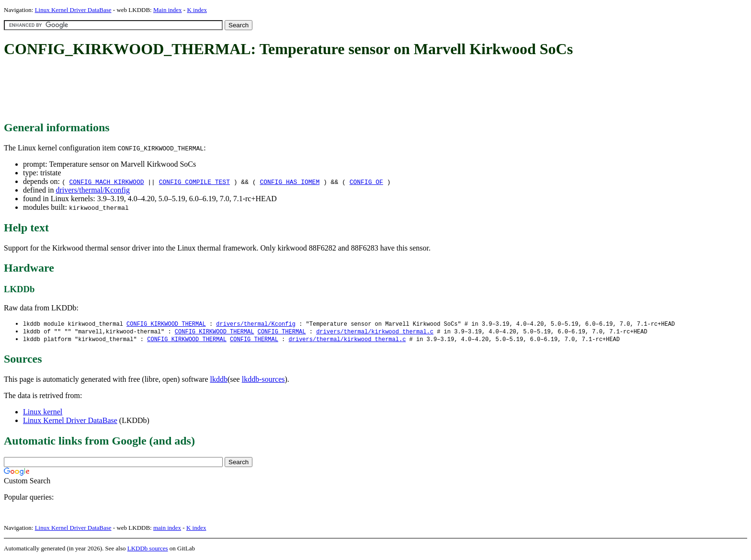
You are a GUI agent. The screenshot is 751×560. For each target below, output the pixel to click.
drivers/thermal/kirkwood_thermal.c (375, 332)
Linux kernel (43, 413)
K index (197, 10)
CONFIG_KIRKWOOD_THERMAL (166, 324)
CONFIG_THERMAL (282, 332)
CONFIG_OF (366, 182)
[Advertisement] (178, 90)
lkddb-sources (263, 381)
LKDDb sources (148, 550)
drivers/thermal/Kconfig (93, 190)
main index (167, 529)
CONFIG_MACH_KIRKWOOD (106, 182)
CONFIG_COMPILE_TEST (194, 182)
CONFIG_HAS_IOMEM (290, 182)
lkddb (219, 381)
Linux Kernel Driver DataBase (73, 10)
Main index (168, 10)
